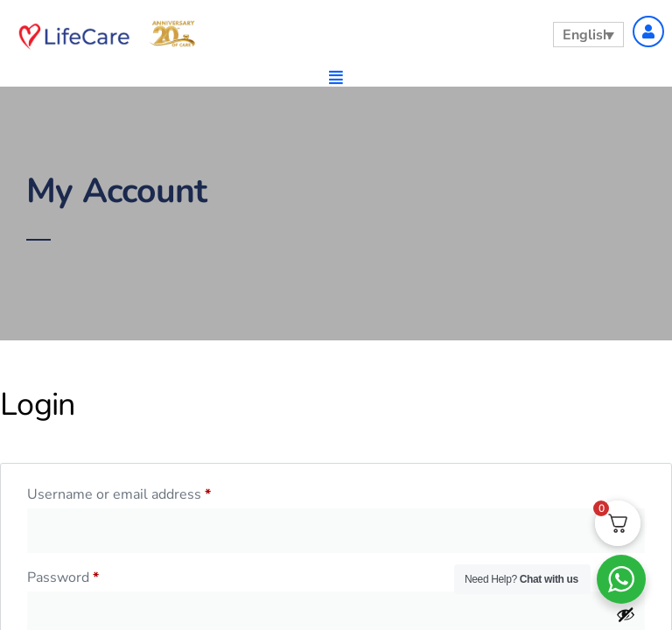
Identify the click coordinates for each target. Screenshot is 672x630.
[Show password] (626, 614)
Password (91, 575)
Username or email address (147, 492)
